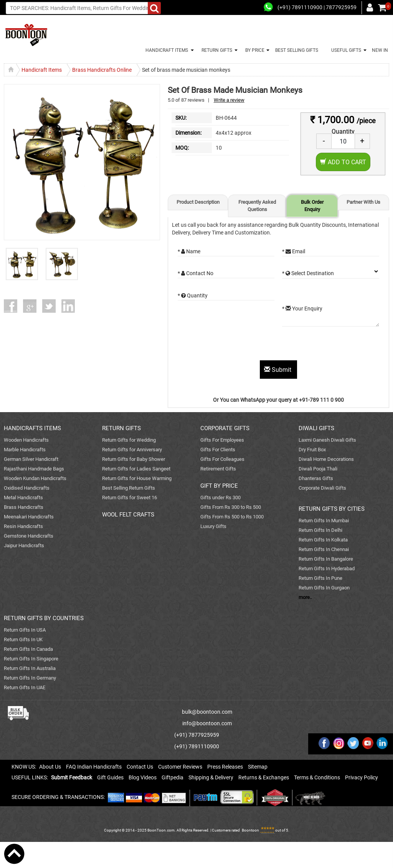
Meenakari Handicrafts (29, 517)
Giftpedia (173, 777)
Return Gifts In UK (23, 639)
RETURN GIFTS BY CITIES (332, 509)
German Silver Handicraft (31, 459)
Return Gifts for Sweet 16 (130, 498)
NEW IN (380, 50)
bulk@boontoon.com (207, 712)
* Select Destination (308, 273)
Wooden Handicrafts (26, 440)
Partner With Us (363, 202)
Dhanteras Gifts (316, 478)
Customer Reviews (180, 767)
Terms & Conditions (317, 777)
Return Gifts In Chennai (324, 549)
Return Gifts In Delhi (320, 530)
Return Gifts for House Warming (137, 478)
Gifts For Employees (222, 440)
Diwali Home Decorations (326, 459)
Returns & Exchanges (264, 777)
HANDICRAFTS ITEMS (32, 428)
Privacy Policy (362, 777)
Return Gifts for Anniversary (132, 450)
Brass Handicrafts (24, 507)
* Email (294, 251)
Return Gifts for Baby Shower (134, 459)
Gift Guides (110, 777)
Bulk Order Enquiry (312, 206)
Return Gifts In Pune (320, 578)
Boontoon (250, 830)
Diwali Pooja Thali (318, 469)
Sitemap (258, 767)
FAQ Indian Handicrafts (94, 767)
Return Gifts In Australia (30, 668)
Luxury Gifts (213, 526)
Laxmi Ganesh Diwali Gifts (327, 440)
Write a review (229, 100)
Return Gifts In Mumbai (324, 521)
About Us (50, 767)
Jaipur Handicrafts (24, 545)
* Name (189, 251)
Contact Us (140, 767)
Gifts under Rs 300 (220, 498)
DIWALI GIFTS (316, 428)
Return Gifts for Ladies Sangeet (136, 469)
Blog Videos (143, 777)
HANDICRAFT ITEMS (166, 50)
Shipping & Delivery (211, 777)
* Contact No (196, 273)
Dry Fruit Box (312, 450)
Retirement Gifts (218, 469)
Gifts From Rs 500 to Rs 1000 (232, 517)
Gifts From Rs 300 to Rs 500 (231, 507)
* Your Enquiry (302, 309)
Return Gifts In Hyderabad (327, 568)
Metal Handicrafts (23, 498)
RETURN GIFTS (216, 50)
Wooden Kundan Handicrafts (35, 478)
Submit (278, 370)
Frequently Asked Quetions (257, 206)
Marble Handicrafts (25, 450)
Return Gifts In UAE (25, 687)
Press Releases (225, 767)
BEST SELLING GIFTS (297, 50)
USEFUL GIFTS (345, 50)
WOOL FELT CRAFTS (128, 515)
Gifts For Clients (218, 450)
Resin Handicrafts (23, 526)
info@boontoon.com (207, 723)
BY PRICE (254, 50)
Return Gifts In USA (25, 630)
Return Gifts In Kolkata (323, 540)
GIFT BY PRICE (219, 486)
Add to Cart (343, 162)
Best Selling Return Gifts (129, 488)
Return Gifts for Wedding (129, 440)
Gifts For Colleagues (222, 459)
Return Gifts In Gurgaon (324, 588)
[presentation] (236, 345)
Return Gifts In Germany (30, 678)
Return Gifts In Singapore (31, 659)
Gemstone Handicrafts (29, 536)
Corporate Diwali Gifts (322, 488)
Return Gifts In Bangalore (326, 559)
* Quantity (193, 295)
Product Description (198, 202)
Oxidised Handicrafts (27, 488)
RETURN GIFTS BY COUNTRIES (44, 618)
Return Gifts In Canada (28, 649)
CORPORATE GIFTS (225, 428)
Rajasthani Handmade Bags (34, 469)
